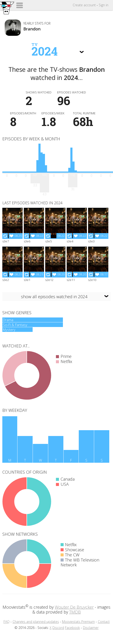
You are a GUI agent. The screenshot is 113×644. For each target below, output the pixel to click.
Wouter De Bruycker (74, 607)
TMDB (75, 612)
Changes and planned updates (36, 622)
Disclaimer (91, 628)
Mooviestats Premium (78, 622)
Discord (58, 628)
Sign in (104, 5)
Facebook (72, 628)
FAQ (7, 622)
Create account (84, 5)
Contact (104, 622)
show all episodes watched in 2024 (54, 297)
